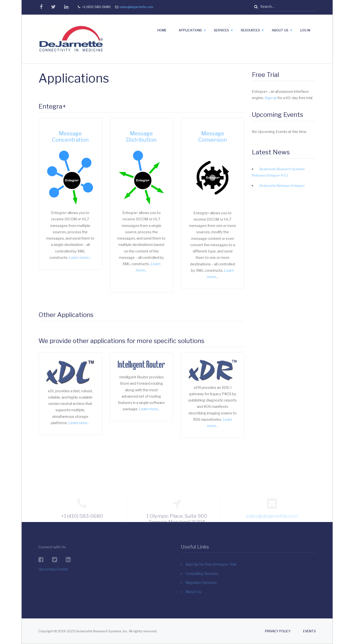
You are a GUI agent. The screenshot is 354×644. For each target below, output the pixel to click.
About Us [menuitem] (280, 30)
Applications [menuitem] (190, 30)
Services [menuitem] (221, 30)
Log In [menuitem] (305, 30)
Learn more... (79, 423)
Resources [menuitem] (250, 30)
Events (309, 631)
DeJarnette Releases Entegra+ (282, 186)
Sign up (271, 98)
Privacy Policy (278, 631)
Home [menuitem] (162, 30)
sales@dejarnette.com (136, 7)
